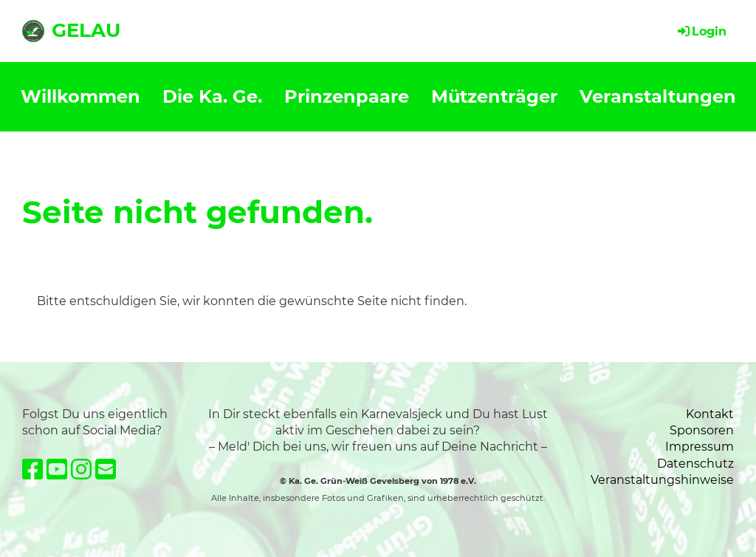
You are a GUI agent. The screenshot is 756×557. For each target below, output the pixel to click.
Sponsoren (702, 430)
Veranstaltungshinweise (662, 480)
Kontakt (710, 414)
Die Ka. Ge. (212, 96)
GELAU (86, 30)
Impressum (700, 447)
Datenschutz (695, 464)
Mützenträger (494, 96)
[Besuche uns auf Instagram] (81, 469)
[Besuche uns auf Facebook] (32, 469)
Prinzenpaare (347, 96)
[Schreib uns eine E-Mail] (106, 469)
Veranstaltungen (658, 96)
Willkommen (80, 96)
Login (701, 31)
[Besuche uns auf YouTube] (57, 469)
